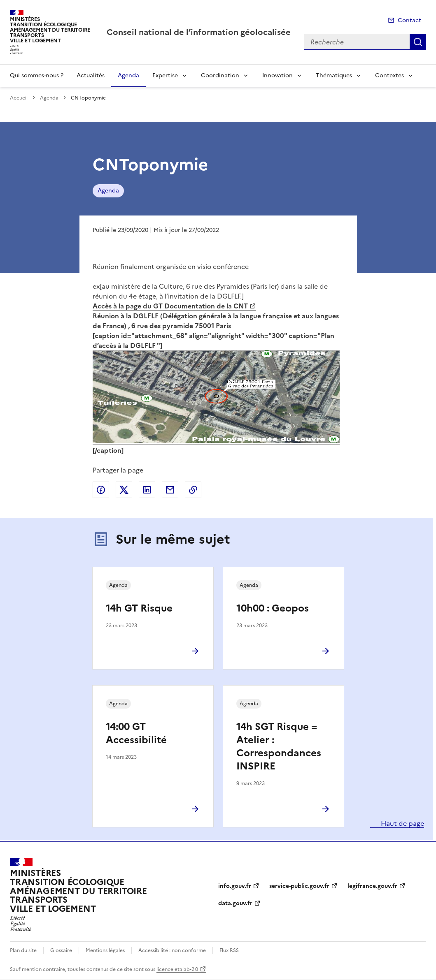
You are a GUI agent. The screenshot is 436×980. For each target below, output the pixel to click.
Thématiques (334, 75)
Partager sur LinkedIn (147, 490)
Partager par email (170, 490)
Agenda (128, 75)
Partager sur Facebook (101, 490)
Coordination (220, 75)
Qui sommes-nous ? (37, 75)
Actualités (91, 75)
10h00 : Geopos (273, 608)
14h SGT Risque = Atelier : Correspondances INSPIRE (279, 746)
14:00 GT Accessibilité (136, 733)
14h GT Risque (139, 608)
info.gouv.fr (235, 886)
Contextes (389, 75)
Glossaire (61, 950)
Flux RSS (229, 950)
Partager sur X (124, 490)
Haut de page (402, 823)
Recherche (418, 42)
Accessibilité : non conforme (172, 950)
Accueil (19, 98)
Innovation (277, 75)
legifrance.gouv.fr (372, 886)
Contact (409, 20)
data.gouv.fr (235, 903)
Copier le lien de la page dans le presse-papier (193, 490)
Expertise (165, 75)
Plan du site (23, 950)
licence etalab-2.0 (177, 969)
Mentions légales (105, 950)
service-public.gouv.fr (299, 886)
